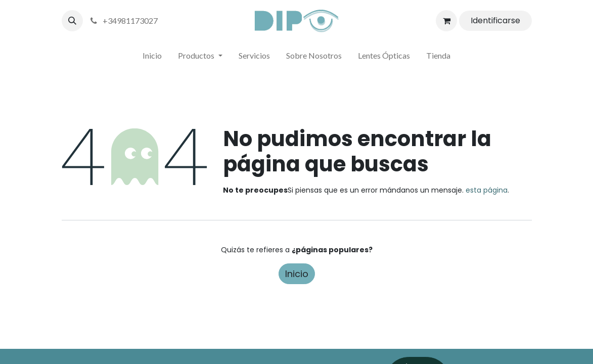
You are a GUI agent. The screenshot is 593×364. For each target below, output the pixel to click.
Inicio (297, 274)
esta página (487, 190)
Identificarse (495, 20)
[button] (72, 21)
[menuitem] (152, 58)
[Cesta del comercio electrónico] (446, 21)
